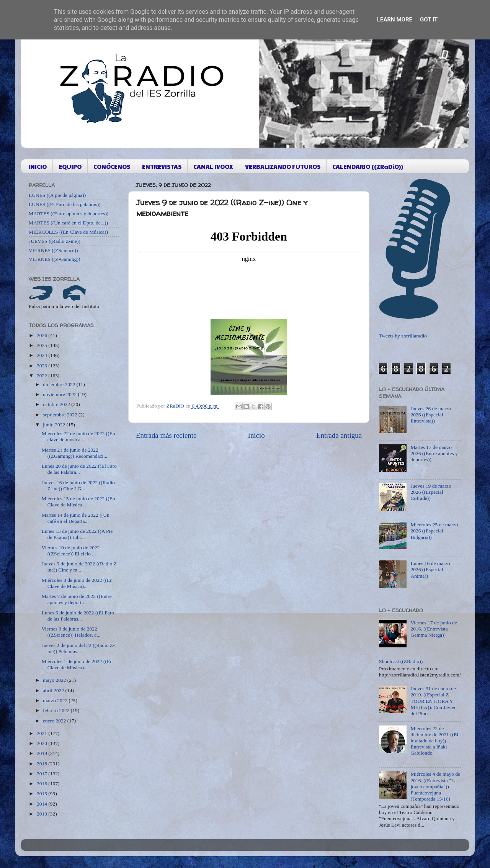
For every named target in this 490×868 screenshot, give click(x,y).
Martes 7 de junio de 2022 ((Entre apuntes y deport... (77, 599)
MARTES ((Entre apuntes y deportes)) (69, 214)
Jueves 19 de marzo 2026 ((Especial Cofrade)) (431, 492)
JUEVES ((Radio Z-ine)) (55, 241)
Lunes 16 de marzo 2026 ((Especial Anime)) (430, 569)
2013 (42, 814)
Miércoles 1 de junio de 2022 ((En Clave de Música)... (77, 664)
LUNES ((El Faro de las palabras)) (65, 204)
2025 (42, 345)
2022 (42, 376)
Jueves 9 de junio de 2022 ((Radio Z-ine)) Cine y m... (80, 567)
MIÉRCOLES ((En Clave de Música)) (68, 232)
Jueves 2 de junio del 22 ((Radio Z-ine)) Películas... (78, 648)
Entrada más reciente (166, 435)
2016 (42, 784)
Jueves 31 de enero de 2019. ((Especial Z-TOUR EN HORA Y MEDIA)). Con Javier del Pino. (433, 701)
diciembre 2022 (60, 384)
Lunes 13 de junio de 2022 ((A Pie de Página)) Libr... (77, 534)
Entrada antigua (339, 435)
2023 (42, 366)
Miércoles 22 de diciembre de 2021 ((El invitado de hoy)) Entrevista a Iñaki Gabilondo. (434, 741)
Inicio (256, 435)
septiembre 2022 (61, 415)
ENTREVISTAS (162, 166)
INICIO (38, 166)
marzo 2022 (56, 700)
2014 (42, 804)
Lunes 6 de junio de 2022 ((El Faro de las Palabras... (78, 616)
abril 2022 (54, 690)
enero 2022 (55, 721)
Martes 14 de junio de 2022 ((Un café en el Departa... (76, 518)
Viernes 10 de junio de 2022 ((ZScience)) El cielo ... (71, 551)
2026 (42, 335)
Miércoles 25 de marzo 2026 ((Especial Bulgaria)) (434, 531)
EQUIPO (70, 166)
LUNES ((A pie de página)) (57, 195)
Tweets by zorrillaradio (403, 336)
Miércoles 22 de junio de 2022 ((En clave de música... (78, 436)
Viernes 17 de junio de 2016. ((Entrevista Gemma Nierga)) (434, 629)
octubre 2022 (57, 404)
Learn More (395, 20)
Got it (429, 20)
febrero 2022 (57, 710)
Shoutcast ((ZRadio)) (401, 661)
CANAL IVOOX (213, 166)
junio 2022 (55, 425)
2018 (42, 764)
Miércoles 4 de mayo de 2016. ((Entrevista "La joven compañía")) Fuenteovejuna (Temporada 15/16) (435, 786)
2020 (42, 743)
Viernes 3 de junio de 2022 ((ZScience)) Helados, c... (71, 632)
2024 (42, 355)
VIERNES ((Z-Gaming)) (55, 259)
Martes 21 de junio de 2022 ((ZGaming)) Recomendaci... (75, 453)
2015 (42, 793)
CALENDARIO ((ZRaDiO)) (368, 166)
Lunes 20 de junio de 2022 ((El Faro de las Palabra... (79, 469)
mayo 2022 (55, 680)
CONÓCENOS (112, 166)
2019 (42, 753)
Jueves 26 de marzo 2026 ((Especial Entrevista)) (431, 415)
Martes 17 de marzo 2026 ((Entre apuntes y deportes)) (434, 453)
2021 (42, 733)
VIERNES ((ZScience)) (53, 250)
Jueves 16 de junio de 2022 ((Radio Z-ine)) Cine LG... (78, 486)
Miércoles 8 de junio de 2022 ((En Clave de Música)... (77, 583)
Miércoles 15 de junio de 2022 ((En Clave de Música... (78, 502)
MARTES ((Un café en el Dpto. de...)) (68, 223)
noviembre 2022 (60, 394)
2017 (42, 774)
